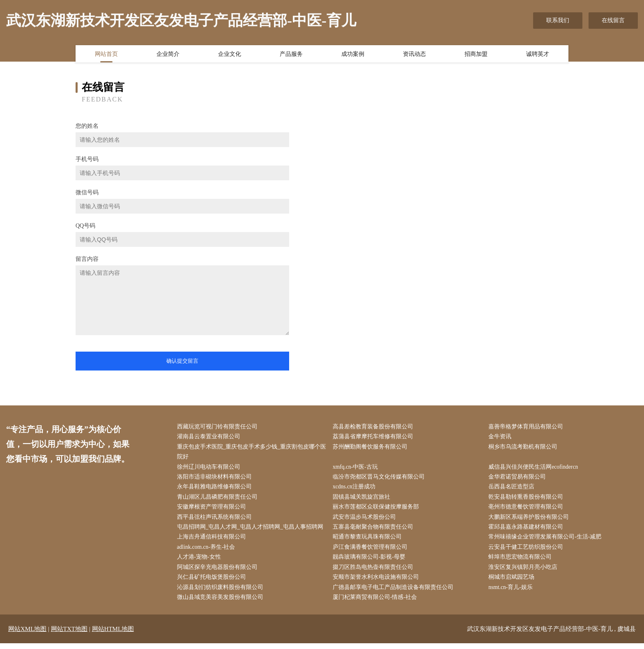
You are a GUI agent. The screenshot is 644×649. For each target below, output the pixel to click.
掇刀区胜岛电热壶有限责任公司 (375, 572)
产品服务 (291, 55)
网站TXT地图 (69, 635)
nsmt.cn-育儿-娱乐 (513, 593)
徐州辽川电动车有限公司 (210, 468)
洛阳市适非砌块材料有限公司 (216, 479)
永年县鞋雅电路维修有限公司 (216, 489)
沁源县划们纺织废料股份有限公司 (222, 593)
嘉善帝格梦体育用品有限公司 (528, 427)
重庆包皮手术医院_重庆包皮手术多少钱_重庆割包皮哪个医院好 (251, 453)
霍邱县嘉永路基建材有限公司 (528, 530)
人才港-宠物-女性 (201, 561)
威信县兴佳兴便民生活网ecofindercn (536, 468)
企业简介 (168, 55)
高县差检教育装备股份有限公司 (375, 427)
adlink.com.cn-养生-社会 (208, 551)
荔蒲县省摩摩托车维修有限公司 (375, 437)
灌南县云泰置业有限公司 (210, 437)
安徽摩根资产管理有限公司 (213, 510)
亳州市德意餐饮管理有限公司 (528, 510)
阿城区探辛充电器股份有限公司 (219, 572)
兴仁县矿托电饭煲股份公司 (213, 582)
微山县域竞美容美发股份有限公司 (222, 603)
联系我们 (558, 20)
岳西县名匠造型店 (513, 489)
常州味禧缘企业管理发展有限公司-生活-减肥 (547, 541)
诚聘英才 (538, 55)
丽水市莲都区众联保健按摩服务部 (377, 510)
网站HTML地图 (113, 635)
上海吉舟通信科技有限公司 (213, 541)
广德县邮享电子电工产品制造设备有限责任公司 (395, 593)
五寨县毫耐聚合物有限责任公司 (375, 530)
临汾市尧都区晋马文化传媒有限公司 (380, 479)
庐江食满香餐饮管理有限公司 (372, 551)
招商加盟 (476, 55)
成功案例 (353, 55)
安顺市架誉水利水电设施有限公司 (377, 582)
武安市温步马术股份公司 (366, 520)
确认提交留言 (182, 361)
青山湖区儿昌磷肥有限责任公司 (219, 499)
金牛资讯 (502, 437)
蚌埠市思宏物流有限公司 (522, 561)
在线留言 (613, 20)
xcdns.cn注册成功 (356, 489)
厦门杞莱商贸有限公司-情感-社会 (376, 603)
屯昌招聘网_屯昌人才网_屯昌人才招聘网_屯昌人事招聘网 (252, 530)
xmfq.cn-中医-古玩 (357, 468)
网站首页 (106, 55)
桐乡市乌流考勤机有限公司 (525, 448)
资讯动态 (414, 55)
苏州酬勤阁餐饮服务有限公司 (372, 448)
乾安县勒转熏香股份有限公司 (528, 499)
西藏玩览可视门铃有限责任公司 (219, 427)
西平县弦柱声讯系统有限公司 (216, 520)
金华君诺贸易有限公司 (519, 479)
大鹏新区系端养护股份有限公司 (531, 520)
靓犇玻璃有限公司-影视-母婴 (371, 561)
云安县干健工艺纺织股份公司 (528, 551)
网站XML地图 (27, 635)
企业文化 (230, 55)
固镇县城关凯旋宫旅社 (363, 499)
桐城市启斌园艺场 (513, 582)
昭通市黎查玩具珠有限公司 (369, 541)
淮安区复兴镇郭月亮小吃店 (525, 572)
